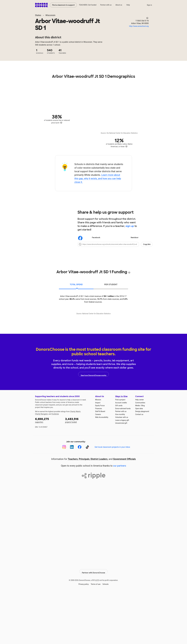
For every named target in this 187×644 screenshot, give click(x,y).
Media (138, 457)
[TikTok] (87, 499)
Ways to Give (121, 448)
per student (111, 285)
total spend (76, 285)
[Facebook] (80, 499)
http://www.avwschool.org (139, 26)
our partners (120, 518)
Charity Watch (75, 463)
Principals (84, 511)
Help (128, 5)
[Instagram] (64, 499)
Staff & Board (100, 463)
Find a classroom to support (63, 5)
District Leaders (99, 511)
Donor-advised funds (123, 460)
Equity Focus (100, 457)
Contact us (139, 466)
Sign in (149, 5)
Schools (106, 634)
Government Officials (125, 511)
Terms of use (96, 634)
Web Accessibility (102, 469)
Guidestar (55, 466)
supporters (48, 472)
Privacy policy (84, 634)
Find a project (120, 452)
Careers (98, 466)
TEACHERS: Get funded (88, 5)
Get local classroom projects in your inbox (112, 499)
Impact (98, 455)
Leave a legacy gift (122, 472)
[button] (115, 244)
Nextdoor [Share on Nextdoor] (128, 238)
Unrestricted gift (121, 475)
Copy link (147, 244)
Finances (99, 460)
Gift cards (119, 457)
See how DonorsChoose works (93, 426)
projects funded (78, 472)
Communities (140, 455)
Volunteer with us (122, 469)
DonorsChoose (41, 5)
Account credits (121, 455)
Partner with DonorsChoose (93, 622)
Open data (139, 460)
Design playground (142, 463)
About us (119, 5)
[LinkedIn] (72, 499)
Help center (139, 452)
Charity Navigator (41, 466)
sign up (130, 226)
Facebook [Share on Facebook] (89, 238)
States (38, 15)
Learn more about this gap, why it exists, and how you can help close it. (98, 179)
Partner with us (106, 5)
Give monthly (120, 466)
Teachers (73, 511)
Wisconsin (50, 15)
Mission (98, 452)
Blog (143, 457)
